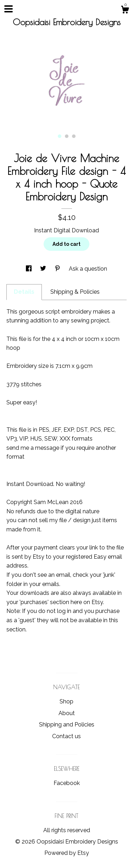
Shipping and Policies (67, 725)
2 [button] (67, 136)
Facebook (67, 783)
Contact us (66, 736)
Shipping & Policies (75, 292)
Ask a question (88, 269)
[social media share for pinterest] (58, 269)
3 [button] (74, 136)
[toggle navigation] (9, 9)
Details (24, 292)
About (67, 713)
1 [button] (60, 136)
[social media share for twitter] (44, 269)
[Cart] (125, 11)
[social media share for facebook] (29, 269)
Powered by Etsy (67, 853)
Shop (66, 701)
